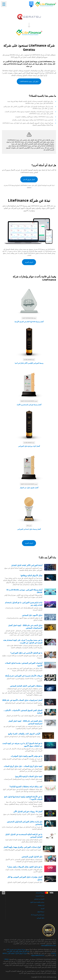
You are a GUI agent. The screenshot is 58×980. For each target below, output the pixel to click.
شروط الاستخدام (40, 893)
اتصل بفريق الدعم (29, 179)
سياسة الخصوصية (40, 896)
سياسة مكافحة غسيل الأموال (37, 902)
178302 (6, 959)
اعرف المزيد (29, 262)
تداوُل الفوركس (41, 918)
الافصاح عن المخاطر (39, 899)
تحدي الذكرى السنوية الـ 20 (38, 915)
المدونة (43, 908)
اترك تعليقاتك (41, 905)
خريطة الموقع (41, 912)
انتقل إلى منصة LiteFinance (29, 81)
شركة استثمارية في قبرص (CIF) (16, 949)
